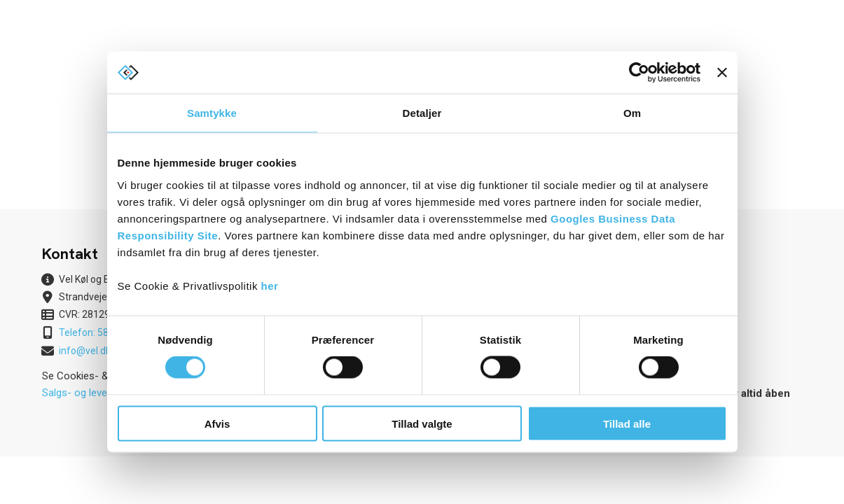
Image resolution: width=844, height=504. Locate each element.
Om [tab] (632, 113)
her (270, 285)
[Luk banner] (722, 73)
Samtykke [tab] (212, 113)
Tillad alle (627, 423)
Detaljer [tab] (422, 113)
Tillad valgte (422, 423)
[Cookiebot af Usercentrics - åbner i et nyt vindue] (639, 73)
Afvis (217, 423)
